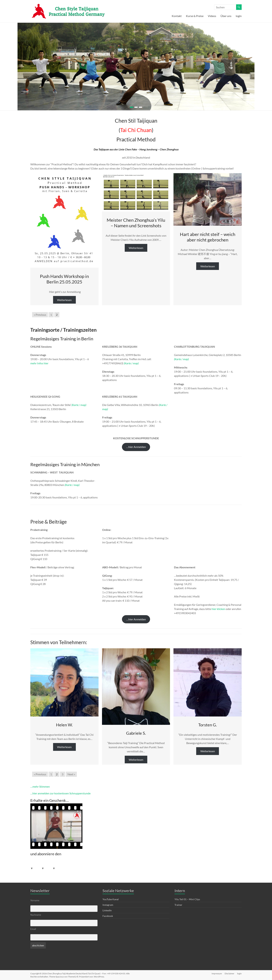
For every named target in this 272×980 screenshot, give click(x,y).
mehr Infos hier (39, 363)
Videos (212, 16)
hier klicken (218, 609)
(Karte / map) (131, 363)
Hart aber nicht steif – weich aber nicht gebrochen (208, 237)
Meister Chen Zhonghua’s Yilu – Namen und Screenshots (136, 223)
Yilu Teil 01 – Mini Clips (187, 899)
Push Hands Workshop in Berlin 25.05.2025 (64, 279)
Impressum (217, 973)
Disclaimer (229, 973)
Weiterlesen (64, 300)
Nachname (36, 915)
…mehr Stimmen (40, 786)
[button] (136, 447)
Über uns (226, 16)
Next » (71, 774)
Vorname (35, 900)
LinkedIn (107, 910)
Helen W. (64, 725)
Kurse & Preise (195, 16)
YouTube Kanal (111, 899)
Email (33, 929)
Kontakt (177, 16)
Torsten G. (208, 725)
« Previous (40, 315)
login (239, 16)
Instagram (108, 905)
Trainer (178, 905)
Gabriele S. (136, 733)
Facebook (108, 916)
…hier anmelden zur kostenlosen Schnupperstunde (60, 793)
